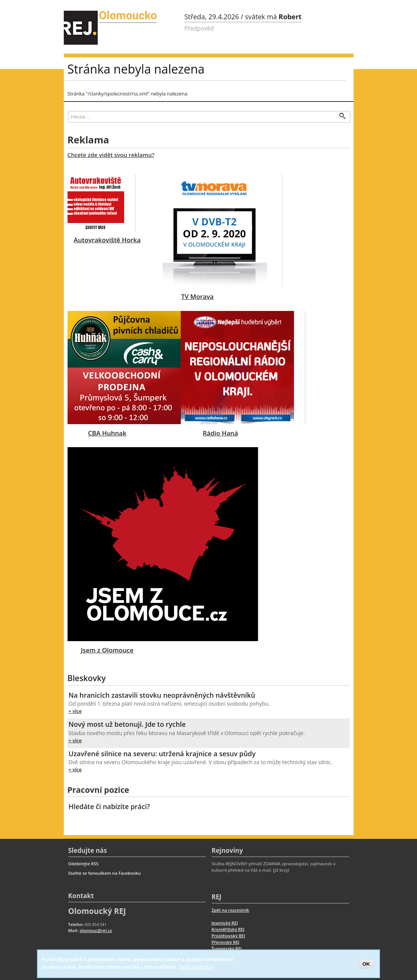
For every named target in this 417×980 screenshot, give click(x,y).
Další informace (196, 967)
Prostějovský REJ (229, 936)
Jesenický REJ (225, 923)
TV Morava (197, 296)
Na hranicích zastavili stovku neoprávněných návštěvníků (162, 695)
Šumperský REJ (227, 948)
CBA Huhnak (107, 433)
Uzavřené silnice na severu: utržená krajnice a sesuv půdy (162, 754)
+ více (75, 711)
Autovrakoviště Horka (107, 240)
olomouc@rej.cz (96, 930)
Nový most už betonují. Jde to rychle (127, 724)
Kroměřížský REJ (228, 929)
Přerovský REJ (226, 942)
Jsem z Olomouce (107, 650)
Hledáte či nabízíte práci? (109, 806)
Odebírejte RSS (83, 864)
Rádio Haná (220, 433)
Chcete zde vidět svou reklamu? (111, 155)
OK (366, 964)
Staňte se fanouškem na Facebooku (105, 873)
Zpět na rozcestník (231, 910)
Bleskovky (87, 678)
